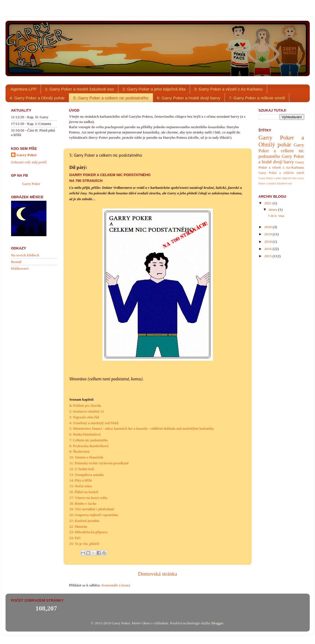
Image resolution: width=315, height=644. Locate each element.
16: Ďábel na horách (84, 492)
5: (71, 428)
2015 (268, 256)
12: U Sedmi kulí (82, 469)
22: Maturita (78, 526)
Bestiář (16, 262)
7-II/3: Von (276, 216)
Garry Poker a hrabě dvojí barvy (281, 159)
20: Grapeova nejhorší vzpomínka (94, 515)
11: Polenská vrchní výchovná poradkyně (99, 463)
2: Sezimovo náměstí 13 (87, 411)
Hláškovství (20, 268)
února (274, 209)
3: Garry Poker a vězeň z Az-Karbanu (228, 89)
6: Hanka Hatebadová (85, 434)
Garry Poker (27, 155)
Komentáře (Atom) (116, 585)
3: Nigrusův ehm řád (84, 417)
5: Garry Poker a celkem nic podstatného (111, 98)
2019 (268, 234)
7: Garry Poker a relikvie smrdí (257, 98)
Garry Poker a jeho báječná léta (278, 178)
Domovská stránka (157, 574)
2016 (268, 249)
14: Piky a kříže (81, 480)
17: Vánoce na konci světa (88, 498)
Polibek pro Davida (87, 405)
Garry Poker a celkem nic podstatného (281, 151)
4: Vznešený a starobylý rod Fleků (94, 423)
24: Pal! (75, 538)
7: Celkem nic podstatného (89, 440)
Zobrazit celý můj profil (29, 162)
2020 (268, 227)
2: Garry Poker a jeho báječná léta (154, 89)
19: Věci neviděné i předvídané (92, 509)
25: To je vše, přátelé (84, 544)
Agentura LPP (23, 89)
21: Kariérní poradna (84, 521)
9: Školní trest (80, 451)
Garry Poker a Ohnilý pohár (281, 141)
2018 (268, 242)
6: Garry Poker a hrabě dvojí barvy (189, 98)
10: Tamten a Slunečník (86, 457)
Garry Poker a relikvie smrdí (281, 173)
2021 (268, 203)
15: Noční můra (81, 486)
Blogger (217, 623)
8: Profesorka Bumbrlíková (89, 446)
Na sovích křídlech (25, 255)
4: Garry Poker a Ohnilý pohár (37, 98)
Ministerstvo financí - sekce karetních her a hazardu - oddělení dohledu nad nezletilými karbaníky (143, 428)
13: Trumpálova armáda (87, 475)
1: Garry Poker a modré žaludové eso (80, 89)
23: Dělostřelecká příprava (88, 532)
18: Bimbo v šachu (83, 503)
